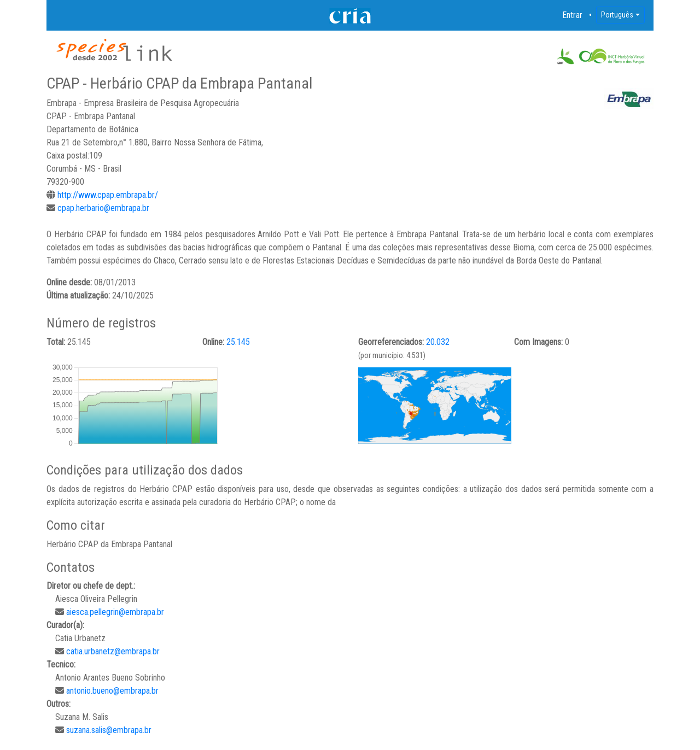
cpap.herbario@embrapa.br (103, 208)
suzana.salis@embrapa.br (109, 730)
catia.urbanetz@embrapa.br (113, 651)
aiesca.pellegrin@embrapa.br (115, 612)
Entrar (573, 15)
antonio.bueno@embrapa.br (112, 691)
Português (617, 15)
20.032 (438, 342)
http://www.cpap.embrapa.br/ (108, 195)
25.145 (238, 342)
